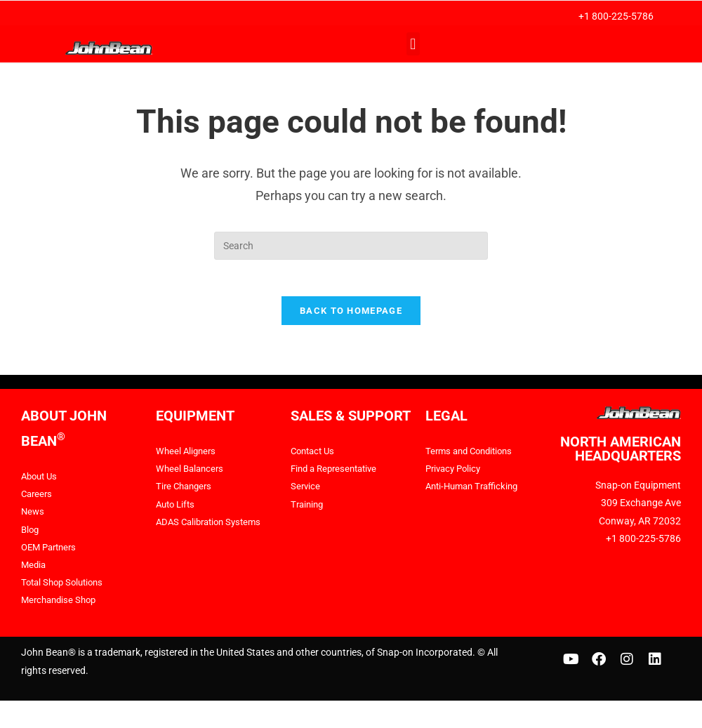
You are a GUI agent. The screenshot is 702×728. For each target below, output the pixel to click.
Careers (38, 501)
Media (34, 571)
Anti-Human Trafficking (476, 493)
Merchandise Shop (61, 607)
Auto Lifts (177, 510)
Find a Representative (338, 475)
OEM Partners (52, 553)
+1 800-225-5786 (616, 16)
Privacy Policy (456, 475)
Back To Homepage (351, 317)
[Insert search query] (351, 246)
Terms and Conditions (473, 457)
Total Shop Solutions (66, 588)
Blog (31, 536)
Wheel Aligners (187, 457)
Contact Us (315, 457)
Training (308, 510)
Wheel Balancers (192, 475)
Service (306, 493)
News (33, 518)
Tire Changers (186, 493)
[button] (413, 44)
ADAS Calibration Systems (213, 528)
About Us (41, 482)
